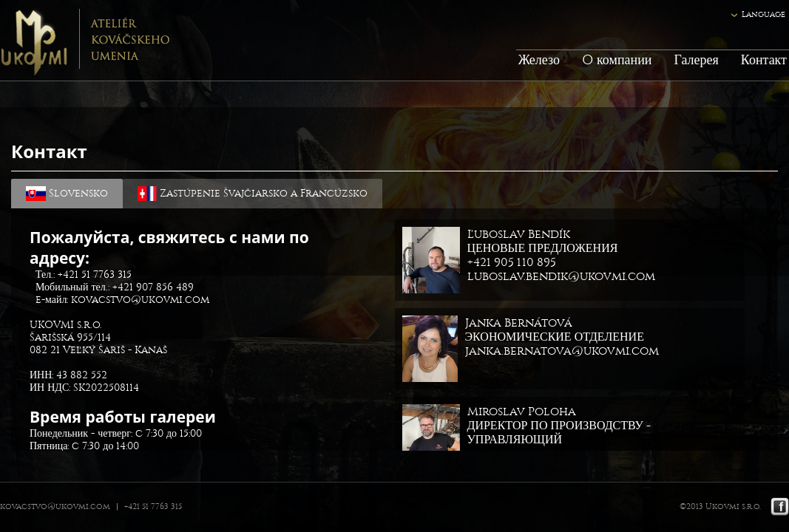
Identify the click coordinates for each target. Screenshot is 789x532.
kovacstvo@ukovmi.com (140, 300)
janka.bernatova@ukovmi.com (562, 351)
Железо (539, 60)
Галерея (696, 60)
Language (763, 14)
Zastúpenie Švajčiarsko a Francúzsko (253, 194)
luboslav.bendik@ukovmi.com (561, 276)
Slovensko (67, 194)
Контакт (764, 60)
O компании (617, 60)
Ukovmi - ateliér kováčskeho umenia (85, 41)
